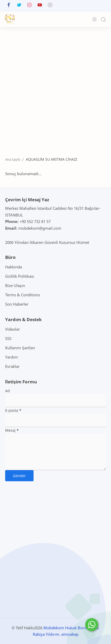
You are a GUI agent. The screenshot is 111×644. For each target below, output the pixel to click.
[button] (9, 6)
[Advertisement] (55, 88)
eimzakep (70, 634)
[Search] (103, 19)
